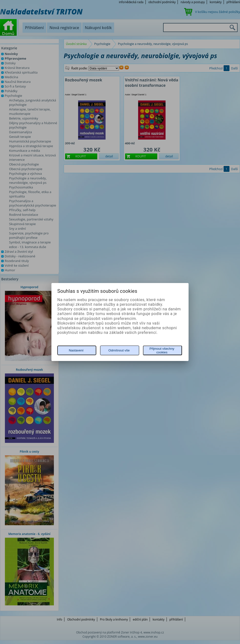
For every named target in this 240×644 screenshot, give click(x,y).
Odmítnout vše (119, 350)
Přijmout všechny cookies (162, 350)
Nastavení (76, 350)
